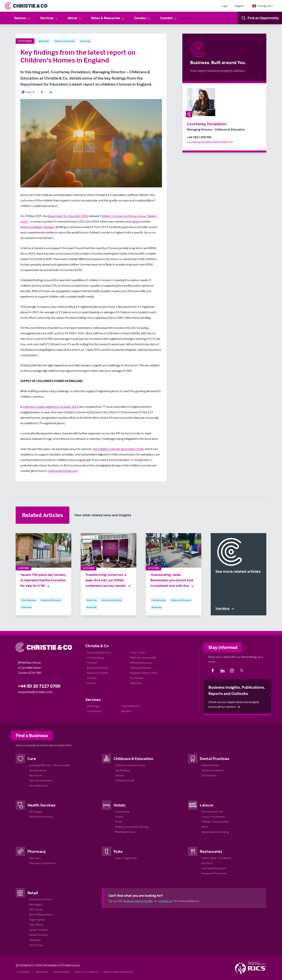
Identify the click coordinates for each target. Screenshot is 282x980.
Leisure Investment (213, 817)
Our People (137, 678)
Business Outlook (97, 673)
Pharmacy (37, 851)
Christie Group (96, 657)
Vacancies (136, 683)
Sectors (22, 18)
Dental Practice (210, 765)
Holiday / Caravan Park (215, 822)
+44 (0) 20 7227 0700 (39, 686)
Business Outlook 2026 (144, 673)
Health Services (41, 805)
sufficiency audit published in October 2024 (51, 407)
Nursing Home (38, 770)
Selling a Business (141, 668)
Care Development (40, 780)
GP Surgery (36, 811)
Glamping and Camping (215, 832)
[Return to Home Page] (26, 6)
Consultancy (94, 711)
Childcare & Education (133, 758)
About (75, 18)
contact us (165, 901)
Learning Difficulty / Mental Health (50, 765)
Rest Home (36, 775)
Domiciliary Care (39, 785)
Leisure (207, 805)
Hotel (118, 822)
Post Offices (36, 925)
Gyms (205, 827)
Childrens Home (125, 780)
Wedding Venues (125, 832)
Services (49, 18)
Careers (142, 18)
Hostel (119, 817)
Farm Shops (36, 945)
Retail (33, 893)
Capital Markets (130, 706)
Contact (169, 18)
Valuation (127, 711)
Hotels (119, 805)
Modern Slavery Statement (119, 972)
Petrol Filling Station (41, 914)
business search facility (138, 901)
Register (239, 6)
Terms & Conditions (87, 972)
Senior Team (138, 652)
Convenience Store (41, 899)
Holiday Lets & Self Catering (132, 827)
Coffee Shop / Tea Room (216, 858)
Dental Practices (214, 758)
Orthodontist (209, 775)
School (119, 775)
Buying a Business (98, 668)
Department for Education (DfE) (68, 216)
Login (225, 6)
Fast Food (207, 863)
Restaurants (211, 851)
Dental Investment (212, 770)
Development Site (212, 811)
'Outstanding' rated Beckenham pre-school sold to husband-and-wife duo (172, 580)
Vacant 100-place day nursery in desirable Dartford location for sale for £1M (43, 580)
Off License (36, 909)
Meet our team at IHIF (143, 657)
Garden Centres (38, 930)
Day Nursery (122, 770)
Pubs (118, 851)
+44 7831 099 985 (199, 137)
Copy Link (28, 92)
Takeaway (35, 940)
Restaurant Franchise (214, 873)
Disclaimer (42, 972)
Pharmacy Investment (42, 863)
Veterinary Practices (41, 817)
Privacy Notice (62, 972)
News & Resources (108, 18)
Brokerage (93, 706)
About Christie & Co (99, 652)
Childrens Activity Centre (130, 765)
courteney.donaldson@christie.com (210, 142)
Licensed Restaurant (214, 868)
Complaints (24, 972)
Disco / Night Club (126, 858)
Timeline (92, 663)
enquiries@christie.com (35, 692)
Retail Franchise (38, 935)
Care (32, 758)
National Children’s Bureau (37, 227)
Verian (136, 221)
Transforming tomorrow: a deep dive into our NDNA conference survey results (108, 580)
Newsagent (36, 904)
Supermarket (37, 920)
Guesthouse (122, 811)
